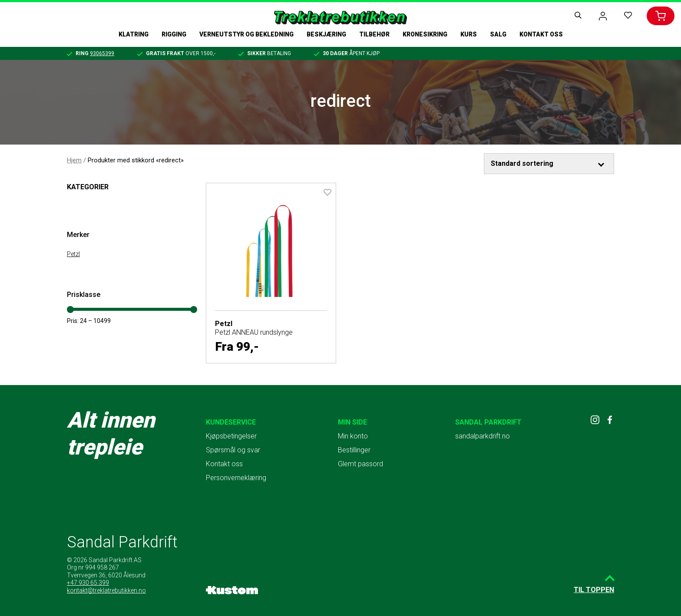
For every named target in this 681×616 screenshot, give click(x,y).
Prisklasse (84, 295)
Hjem (74, 160)
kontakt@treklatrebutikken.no (106, 590)
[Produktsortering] (549, 164)
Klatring (134, 34)
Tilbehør (374, 34)
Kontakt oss (541, 34)
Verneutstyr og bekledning (246, 34)
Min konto (353, 436)
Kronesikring (425, 34)
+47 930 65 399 (88, 583)
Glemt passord (360, 464)
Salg (498, 34)
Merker (78, 235)
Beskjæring (326, 34)
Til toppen (594, 590)
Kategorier (88, 187)
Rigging (174, 34)
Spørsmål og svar (233, 450)
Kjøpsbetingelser (231, 436)
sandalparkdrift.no (483, 436)
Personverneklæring (236, 478)
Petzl (73, 254)
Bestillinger (354, 450)
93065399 (102, 53)
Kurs (469, 34)
